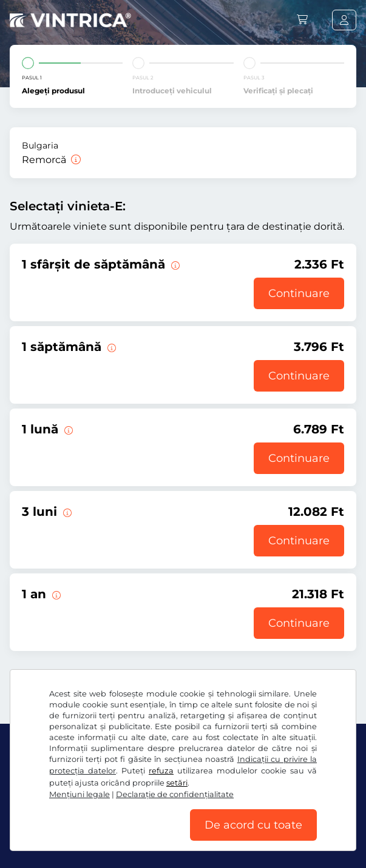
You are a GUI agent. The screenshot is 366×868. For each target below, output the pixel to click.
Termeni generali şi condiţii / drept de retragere (110, 820)
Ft (25, 755)
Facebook (36, 794)
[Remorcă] (75, 160)
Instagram (98, 794)
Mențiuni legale (105, 838)
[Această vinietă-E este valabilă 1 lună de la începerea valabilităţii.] (67, 429)
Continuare (299, 293)
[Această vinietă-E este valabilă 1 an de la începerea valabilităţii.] (55, 594)
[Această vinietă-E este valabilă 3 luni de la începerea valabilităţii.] (66, 512)
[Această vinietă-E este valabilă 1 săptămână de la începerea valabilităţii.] (110, 347)
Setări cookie (37, 838)
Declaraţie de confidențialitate (281, 820)
